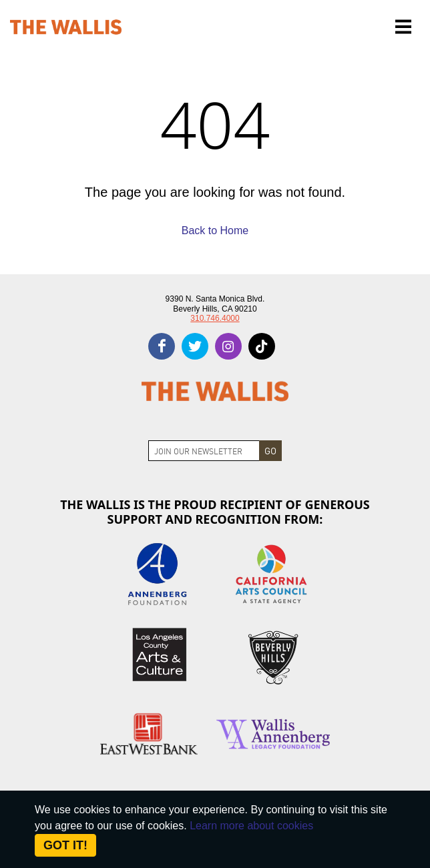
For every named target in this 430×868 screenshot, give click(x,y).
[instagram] (228, 346)
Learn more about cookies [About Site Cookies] (251, 826)
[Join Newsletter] (204, 451)
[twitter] (195, 346)
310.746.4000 (215, 318)
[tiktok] (262, 346)
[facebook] (162, 346)
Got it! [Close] (65, 845)
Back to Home (215, 231)
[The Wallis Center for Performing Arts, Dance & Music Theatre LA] (66, 27)
